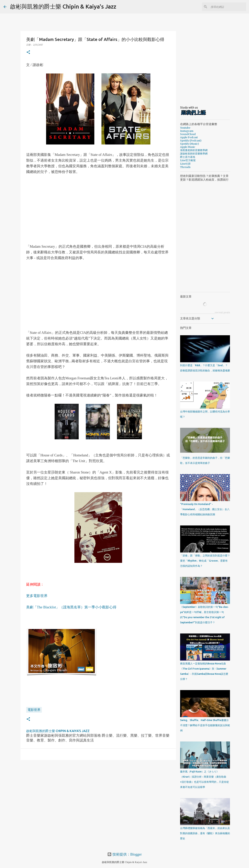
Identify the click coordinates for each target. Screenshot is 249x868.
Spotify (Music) (190, 144)
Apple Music (188, 147)
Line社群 (185, 164)
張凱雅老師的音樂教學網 (194, 150)
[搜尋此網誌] (227, 7)
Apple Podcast (189, 137)
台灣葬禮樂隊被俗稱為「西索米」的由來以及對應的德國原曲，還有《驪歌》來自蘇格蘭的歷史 (205, 833)
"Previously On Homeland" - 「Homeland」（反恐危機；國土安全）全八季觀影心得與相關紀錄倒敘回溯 (205, 509)
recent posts (222, 312)
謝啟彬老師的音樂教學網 (194, 154)
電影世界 (34, 710)
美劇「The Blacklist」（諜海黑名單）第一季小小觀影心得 (71, 607)
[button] (28, 52)
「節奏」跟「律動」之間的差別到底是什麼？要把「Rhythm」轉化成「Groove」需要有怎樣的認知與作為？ (205, 561)
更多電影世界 (37, 596)
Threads (185, 167)
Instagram (187, 131)
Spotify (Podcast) (191, 141)
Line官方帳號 (188, 160)
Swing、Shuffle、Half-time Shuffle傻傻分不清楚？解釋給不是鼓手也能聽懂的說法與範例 (205, 725)
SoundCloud (188, 134)
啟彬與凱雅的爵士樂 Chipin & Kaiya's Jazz (63, 6)
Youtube (185, 128)
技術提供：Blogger (124, 854)
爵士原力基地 (188, 157)
